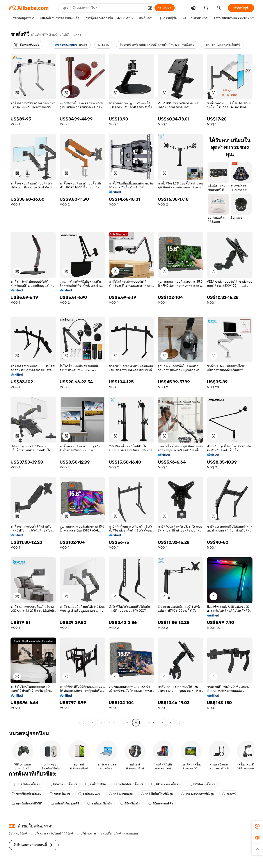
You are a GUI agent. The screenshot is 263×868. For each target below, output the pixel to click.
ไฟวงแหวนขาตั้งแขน (166, 784)
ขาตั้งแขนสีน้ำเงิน (100, 804)
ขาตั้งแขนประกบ (121, 794)
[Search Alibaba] (103, 8)
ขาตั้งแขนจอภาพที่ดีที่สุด (197, 794)
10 (171, 723)
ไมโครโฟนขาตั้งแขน (26, 784)
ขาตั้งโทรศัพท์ (95, 784)
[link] (257, 826)
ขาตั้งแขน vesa (89, 794)
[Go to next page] (180, 723)
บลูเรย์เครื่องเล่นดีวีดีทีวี (27, 804)
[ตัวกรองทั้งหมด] (27, 45)
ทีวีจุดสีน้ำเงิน (130, 804)
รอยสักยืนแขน (60, 794)
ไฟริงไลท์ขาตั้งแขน (202, 784)
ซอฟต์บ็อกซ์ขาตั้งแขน (26, 794)
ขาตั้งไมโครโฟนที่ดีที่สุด (157, 794)
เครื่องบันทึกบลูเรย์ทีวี (65, 804)
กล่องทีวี (229, 794)
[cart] (207, 9)
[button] (150, 8)
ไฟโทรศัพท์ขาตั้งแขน (128, 784)
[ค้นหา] (165, 8)
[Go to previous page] (83, 723)
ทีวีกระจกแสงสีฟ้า (161, 804)
